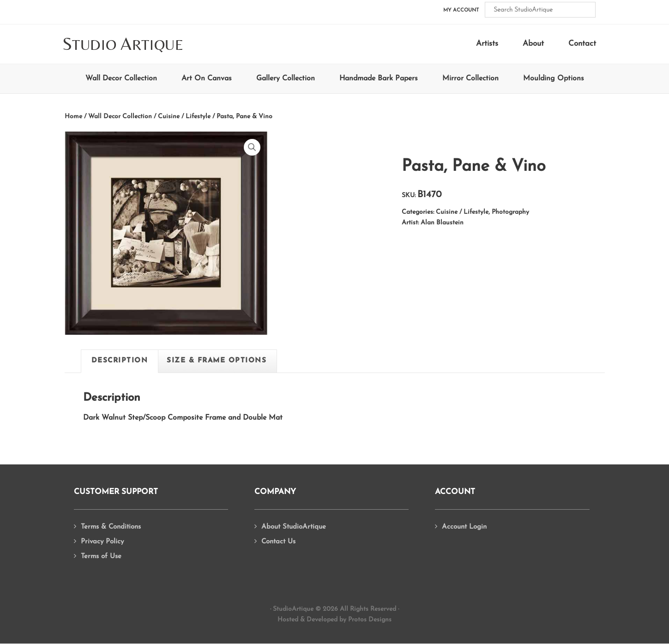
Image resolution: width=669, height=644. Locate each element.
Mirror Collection (470, 78)
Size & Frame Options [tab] (217, 361)
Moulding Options (554, 78)
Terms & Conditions (111, 527)
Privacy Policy (102, 542)
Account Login (464, 527)
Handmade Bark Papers (379, 78)
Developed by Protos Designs (349, 620)
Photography (510, 212)
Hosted (288, 620)
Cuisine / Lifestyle (184, 117)
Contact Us (278, 542)
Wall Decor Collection (121, 78)
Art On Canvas (207, 78)
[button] (252, 147)
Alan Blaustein (442, 223)
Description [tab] (120, 361)
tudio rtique (123, 45)
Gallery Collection (286, 78)
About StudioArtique (294, 527)
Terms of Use (101, 557)
